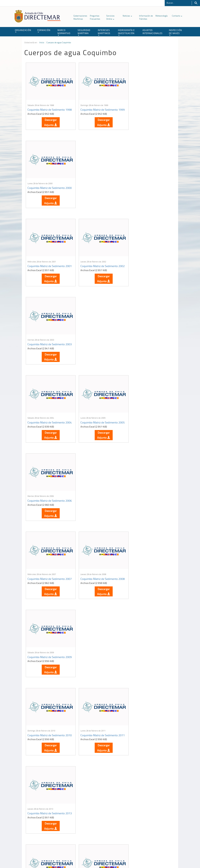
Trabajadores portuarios (155, 827)
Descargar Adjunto (49, 123)
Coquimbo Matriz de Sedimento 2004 (46, 268)
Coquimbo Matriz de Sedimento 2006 (147, 268)
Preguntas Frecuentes (95, 17)
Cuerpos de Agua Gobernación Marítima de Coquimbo (45, 745)
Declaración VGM (152, 831)
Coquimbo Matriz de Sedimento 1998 (46, 109)
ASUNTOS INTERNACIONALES (152, 32)
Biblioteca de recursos (66, 858)
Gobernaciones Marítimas (80, 17)
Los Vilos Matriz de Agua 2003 (146, 743)
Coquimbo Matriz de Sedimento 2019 (97, 586)
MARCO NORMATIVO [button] (64, 32)
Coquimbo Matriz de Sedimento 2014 (46, 507)
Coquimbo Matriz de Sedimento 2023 (97, 665)
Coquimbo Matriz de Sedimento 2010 (46, 427)
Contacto (177, 16)
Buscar (196, 3)
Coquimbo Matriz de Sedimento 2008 (97, 348)
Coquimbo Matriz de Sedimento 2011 (97, 427)
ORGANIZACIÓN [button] (23, 31)
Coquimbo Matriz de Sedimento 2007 (46, 348)
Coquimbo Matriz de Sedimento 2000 (147, 109)
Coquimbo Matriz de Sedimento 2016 (147, 507)
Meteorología (161, 16)
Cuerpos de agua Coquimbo (59, 42)
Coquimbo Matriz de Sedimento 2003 (147, 189)
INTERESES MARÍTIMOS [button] (104, 32)
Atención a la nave (153, 823)
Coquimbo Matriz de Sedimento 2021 (147, 586)
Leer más (50, 779)
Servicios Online (110, 17)
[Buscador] (178, 3)
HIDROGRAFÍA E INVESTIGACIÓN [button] (126, 32)
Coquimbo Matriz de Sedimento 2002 (97, 189)
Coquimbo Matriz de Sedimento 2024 (147, 665)
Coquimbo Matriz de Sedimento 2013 (147, 427)
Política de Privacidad (45, 858)
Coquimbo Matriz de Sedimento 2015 (97, 507)
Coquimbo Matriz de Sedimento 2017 (46, 586)
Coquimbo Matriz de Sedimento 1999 (97, 109)
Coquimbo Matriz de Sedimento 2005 (97, 268)
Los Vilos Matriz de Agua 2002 (96, 743)
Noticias (127, 16)
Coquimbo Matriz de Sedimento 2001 (46, 189)
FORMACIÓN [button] (44, 31)
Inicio (42, 42)
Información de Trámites (146, 17)
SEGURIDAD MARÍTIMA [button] (84, 32)
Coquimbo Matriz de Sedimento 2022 (46, 665)
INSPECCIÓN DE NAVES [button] (175, 32)
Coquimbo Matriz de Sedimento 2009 (147, 348)
